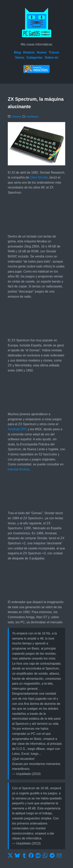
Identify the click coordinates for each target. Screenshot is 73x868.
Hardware (32, 117)
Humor (42, 52)
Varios (20, 58)
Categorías (35, 58)
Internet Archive (19, 469)
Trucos (54, 52)
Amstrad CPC (17, 429)
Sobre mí (51, 58)
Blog (18, 52)
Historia (29, 52)
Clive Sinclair (39, 177)
